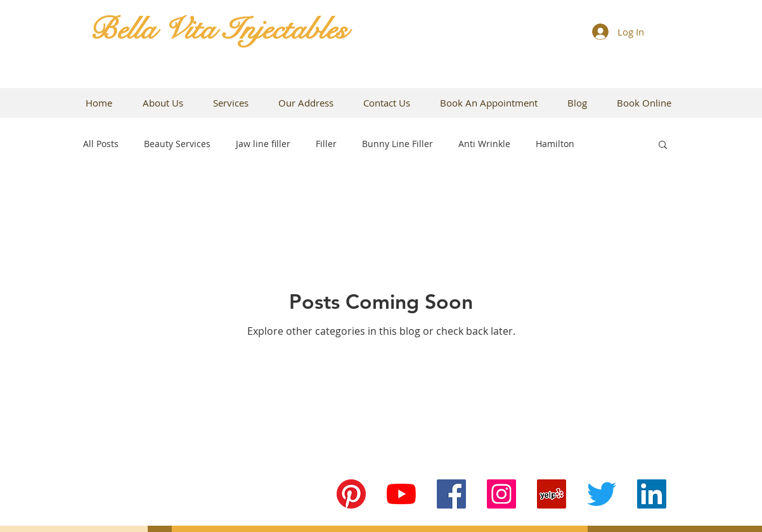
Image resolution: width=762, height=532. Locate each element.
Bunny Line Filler (397, 144)
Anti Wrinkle (484, 144)
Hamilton (555, 144)
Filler (326, 144)
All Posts (101, 144)
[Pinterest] (351, 494)
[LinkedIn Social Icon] (652, 494)
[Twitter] (602, 494)
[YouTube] (401, 494)
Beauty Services (177, 144)
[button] (663, 146)
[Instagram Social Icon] (501, 494)
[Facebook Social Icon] (451, 494)
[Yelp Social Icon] (552, 494)
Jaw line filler (263, 144)
